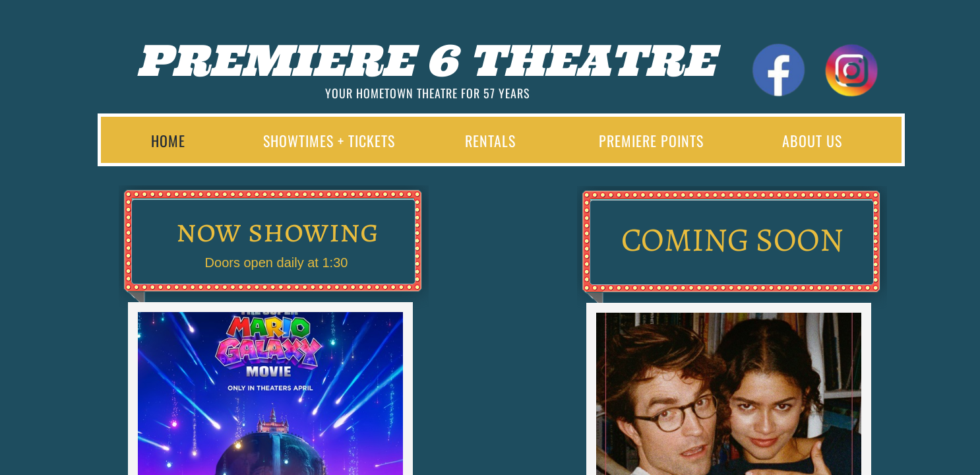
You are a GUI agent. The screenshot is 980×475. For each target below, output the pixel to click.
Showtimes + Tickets (329, 141)
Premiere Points (651, 141)
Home (168, 141)
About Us (812, 141)
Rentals (490, 141)
